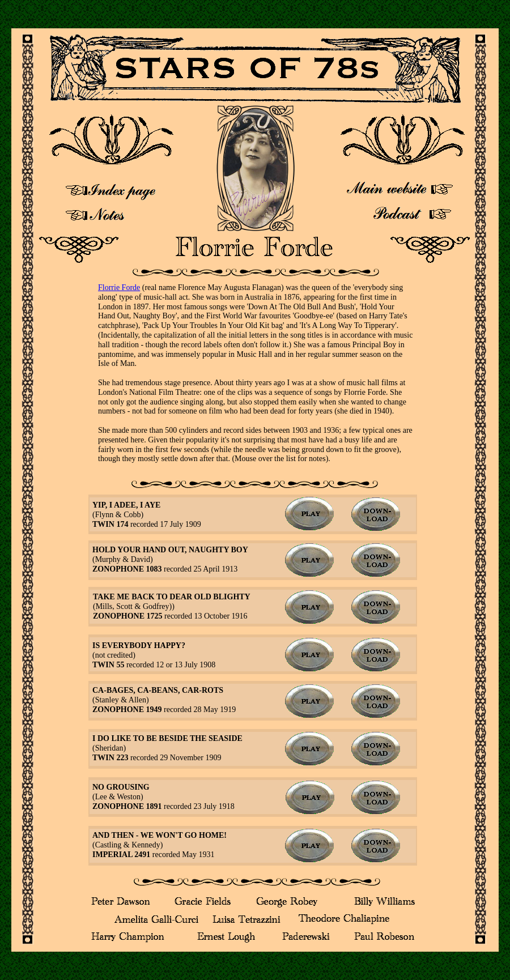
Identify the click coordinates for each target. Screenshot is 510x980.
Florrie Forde (119, 287)
